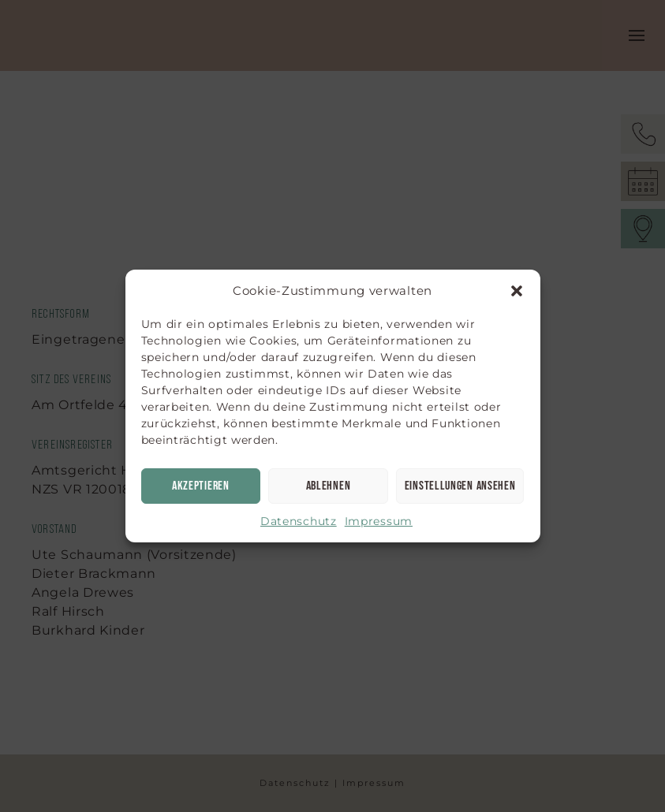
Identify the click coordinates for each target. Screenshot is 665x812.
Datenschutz (299, 521)
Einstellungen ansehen (460, 486)
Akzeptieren (201, 486)
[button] (517, 291)
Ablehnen (329, 486)
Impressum (379, 521)
